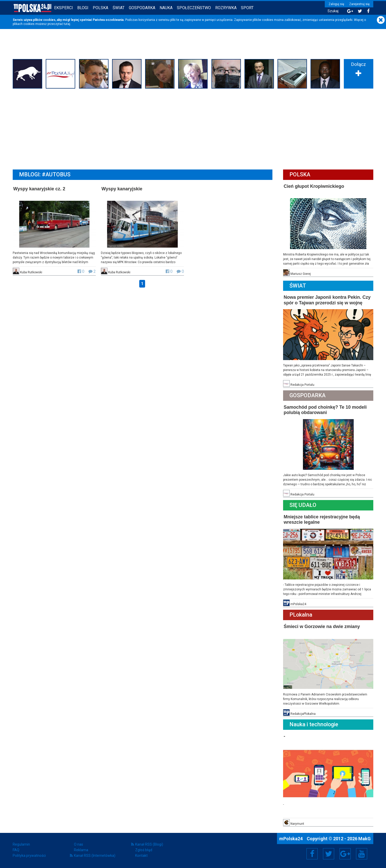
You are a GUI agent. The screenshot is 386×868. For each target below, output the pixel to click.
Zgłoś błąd (144, 850)
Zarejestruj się (359, 4)
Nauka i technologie (314, 724)
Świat (119, 8)
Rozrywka (226, 8)
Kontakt (141, 856)
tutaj (67, 24)
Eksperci (64, 8)
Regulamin (21, 844)
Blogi (83, 8)
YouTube (362, 854)
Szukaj (333, 11)
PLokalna (301, 615)
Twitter (329, 854)
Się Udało (303, 505)
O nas (79, 844)
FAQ (16, 850)
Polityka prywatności (29, 856)
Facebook (312, 854)
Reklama (81, 850)
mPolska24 (291, 839)
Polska (101, 8)
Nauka (166, 8)
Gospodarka (142, 8)
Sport (247, 8)
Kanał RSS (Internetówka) (95, 856)
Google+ (345, 854)
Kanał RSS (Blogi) (149, 844)
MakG (365, 839)
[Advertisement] (193, 129)
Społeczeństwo (194, 8)
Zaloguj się (336, 4)
